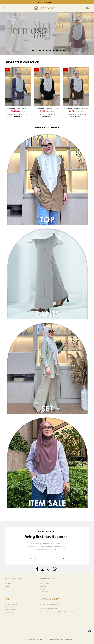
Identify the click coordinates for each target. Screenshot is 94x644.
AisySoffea (38, 640)
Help (7, 599)
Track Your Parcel (10, 607)
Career (7, 587)
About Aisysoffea (14, 579)
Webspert (69, 640)
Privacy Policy (9, 612)
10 (64, 50)
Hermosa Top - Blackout (47, 109)
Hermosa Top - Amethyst (18, 109)
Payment (43, 587)
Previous (7, 40)
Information (47, 579)
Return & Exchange (11, 605)
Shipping (43, 589)
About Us (8, 584)
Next (87, 40)
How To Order (45, 584)
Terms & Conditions (11, 610)
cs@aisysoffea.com (51, 604)
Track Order (44, 592)
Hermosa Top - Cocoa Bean (76, 109)
